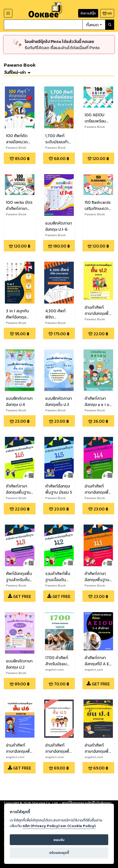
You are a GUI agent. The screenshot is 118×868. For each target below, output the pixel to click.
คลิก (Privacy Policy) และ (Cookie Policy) (59, 826)
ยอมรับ (59, 840)
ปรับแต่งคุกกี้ (59, 853)
